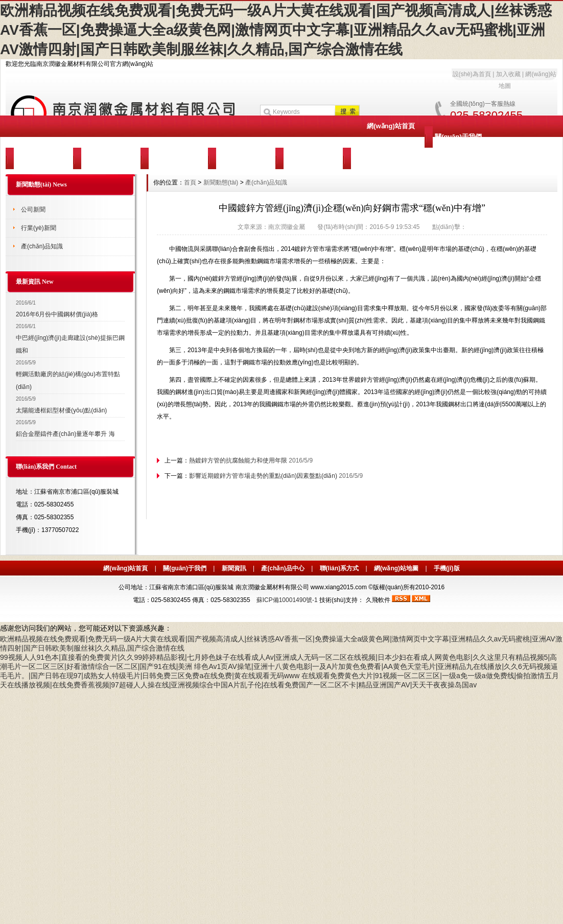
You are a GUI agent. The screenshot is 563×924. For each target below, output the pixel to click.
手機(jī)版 (447, 568)
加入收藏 (508, 74)
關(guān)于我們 (458, 137)
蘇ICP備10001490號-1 (287, 600)
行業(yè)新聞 (39, 228)
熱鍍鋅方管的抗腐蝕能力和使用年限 (238, 460)
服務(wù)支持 (242, 158)
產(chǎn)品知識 (42, 246)
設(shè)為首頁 (472, 74)
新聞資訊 (234, 568)
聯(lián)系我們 (309, 158)
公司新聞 (33, 210)
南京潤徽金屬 (287, 227)
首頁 (190, 182)
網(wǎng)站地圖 (396, 568)
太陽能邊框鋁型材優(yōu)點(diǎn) (61, 410)
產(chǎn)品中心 (107, 158)
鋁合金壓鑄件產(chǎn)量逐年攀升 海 (65, 434)
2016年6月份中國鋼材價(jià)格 (57, 314)
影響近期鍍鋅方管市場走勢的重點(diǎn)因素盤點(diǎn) (263, 476)
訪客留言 (377, 158)
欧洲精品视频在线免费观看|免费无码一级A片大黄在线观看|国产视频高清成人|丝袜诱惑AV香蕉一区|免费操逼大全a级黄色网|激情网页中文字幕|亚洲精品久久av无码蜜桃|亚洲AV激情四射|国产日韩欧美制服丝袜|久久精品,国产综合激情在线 (276, 30)
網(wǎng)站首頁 (391, 126)
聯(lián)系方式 (339, 568)
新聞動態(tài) (39, 158)
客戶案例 (174, 158)
